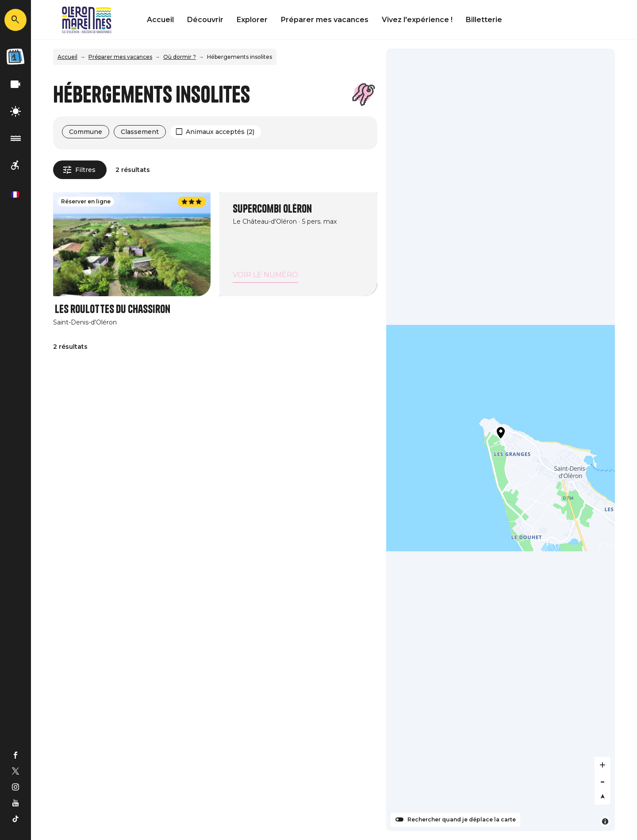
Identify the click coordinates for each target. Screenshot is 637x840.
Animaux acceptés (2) (220, 132)
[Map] (501, 440)
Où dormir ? (180, 57)
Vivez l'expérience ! (417, 20)
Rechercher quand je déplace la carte (462, 820)
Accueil (160, 20)
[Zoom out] (602, 781)
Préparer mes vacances (325, 20)
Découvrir (205, 20)
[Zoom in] (602, 765)
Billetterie (484, 20)
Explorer (252, 20)
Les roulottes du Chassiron (113, 309)
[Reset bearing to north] (602, 797)
